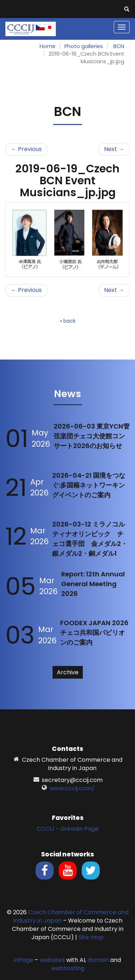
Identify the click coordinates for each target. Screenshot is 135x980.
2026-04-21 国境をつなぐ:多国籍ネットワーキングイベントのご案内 (89, 485)
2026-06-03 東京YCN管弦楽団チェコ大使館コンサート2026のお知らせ (92, 436)
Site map (91, 937)
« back (68, 321)
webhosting (68, 968)
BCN (119, 46)
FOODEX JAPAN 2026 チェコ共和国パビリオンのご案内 (94, 633)
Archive (68, 672)
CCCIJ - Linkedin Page (68, 829)
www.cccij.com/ (72, 788)
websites (52, 960)
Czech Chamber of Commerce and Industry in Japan (71, 916)
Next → (114, 149)
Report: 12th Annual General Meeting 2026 (93, 584)
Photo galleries (84, 46)
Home (48, 46)
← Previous (26, 149)
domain (98, 960)
